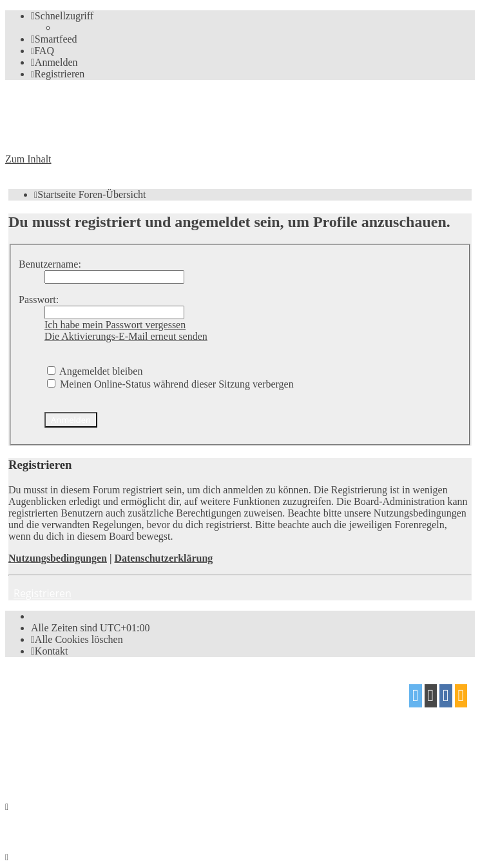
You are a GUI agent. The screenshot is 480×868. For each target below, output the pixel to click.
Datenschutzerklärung (163, 558)
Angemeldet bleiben (95, 371)
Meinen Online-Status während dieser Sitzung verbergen (170, 384)
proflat (49, 741)
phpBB (78, 691)
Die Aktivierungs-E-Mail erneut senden (126, 336)
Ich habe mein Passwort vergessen (115, 325)
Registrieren (43, 593)
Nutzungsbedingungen (58, 558)
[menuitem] (54, 39)
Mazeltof (113, 741)
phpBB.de (154, 715)
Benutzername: (50, 264)
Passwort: (39, 300)
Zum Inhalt (28, 159)
